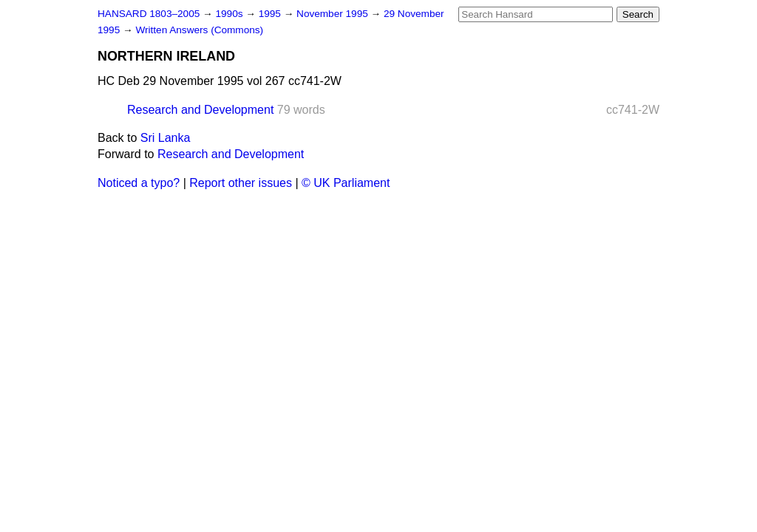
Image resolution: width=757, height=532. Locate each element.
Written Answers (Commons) (199, 30)
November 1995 (334, 14)
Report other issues (241, 183)
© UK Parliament (346, 183)
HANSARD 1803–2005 (149, 14)
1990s (230, 14)
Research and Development (200, 110)
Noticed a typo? (139, 183)
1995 (271, 14)
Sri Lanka (166, 138)
